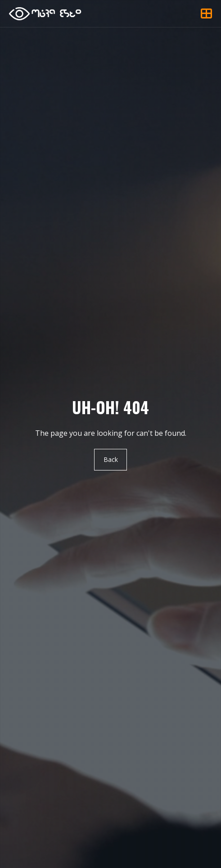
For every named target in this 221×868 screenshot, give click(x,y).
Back (111, 459)
